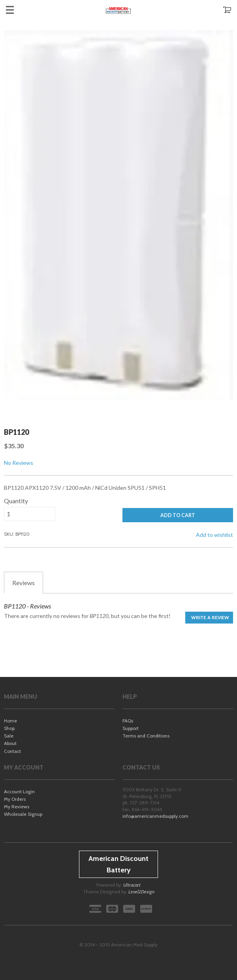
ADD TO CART (178, 515)
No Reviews (19, 463)
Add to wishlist (214, 535)
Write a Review (210, 617)
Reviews (24, 583)
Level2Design (141, 892)
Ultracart (132, 885)
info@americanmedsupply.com (155, 816)
